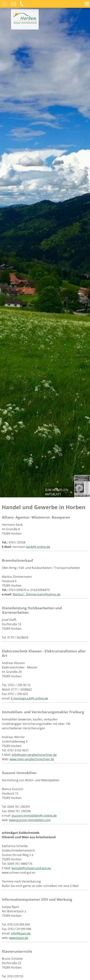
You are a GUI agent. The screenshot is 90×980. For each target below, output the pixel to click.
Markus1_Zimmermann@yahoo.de (37, 594)
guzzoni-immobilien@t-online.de (34, 816)
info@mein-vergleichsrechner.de (34, 755)
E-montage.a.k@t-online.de (29, 698)
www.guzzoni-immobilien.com (30, 820)
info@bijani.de (21, 933)
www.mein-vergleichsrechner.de (32, 759)
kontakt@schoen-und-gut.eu (31, 868)
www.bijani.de (19, 938)
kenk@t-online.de (38, 547)
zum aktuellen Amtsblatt (57, 492)
